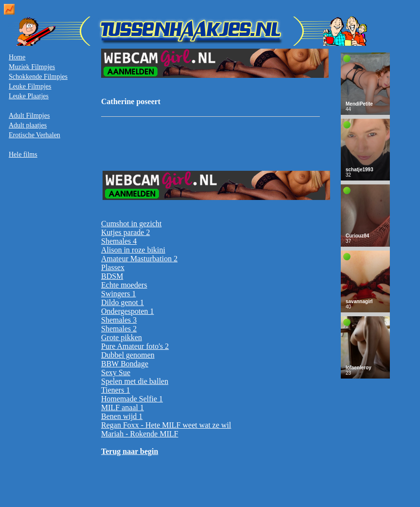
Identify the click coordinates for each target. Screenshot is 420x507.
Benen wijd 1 (122, 416)
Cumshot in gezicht (131, 224)
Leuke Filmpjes (30, 86)
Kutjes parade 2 (125, 232)
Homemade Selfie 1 (132, 399)
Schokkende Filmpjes (38, 77)
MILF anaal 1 (122, 407)
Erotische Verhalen (35, 135)
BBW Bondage (125, 364)
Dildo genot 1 (122, 302)
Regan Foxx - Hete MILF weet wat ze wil (166, 425)
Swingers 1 (119, 294)
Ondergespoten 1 (128, 311)
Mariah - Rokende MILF (140, 434)
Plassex (113, 267)
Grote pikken (122, 337)
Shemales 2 (119, 329)
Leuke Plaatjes (29, 96)
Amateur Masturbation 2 (139, 259)
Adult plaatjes (28, 125)
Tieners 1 (115, 390)
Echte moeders (124, 285)
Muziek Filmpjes (32, 67)
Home (17, 57)
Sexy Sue (116, 372)
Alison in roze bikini (133, 250)
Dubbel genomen (128, 355)
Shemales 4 (119, 241)
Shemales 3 (119, 320)
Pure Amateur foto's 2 (135, 346)
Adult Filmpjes (29, 116)
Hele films (23, 154)
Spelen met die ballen (135, 381)
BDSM (112, 276)
